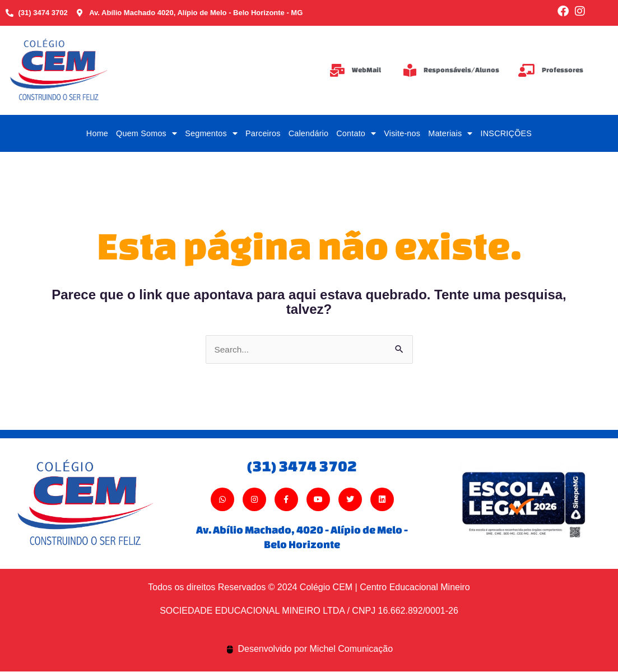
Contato (356, 133)
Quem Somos (147, 133)
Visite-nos (402, 133)
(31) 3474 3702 (302, 466)
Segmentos (211, 133)
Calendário (309, 133)
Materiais (450, 133)
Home (97, 133)
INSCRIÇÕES (507, 133)
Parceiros (263, 133)
